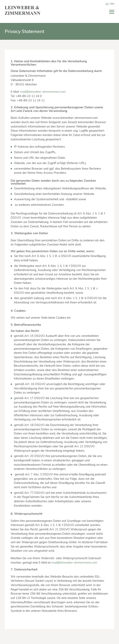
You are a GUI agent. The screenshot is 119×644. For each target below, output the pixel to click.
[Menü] (112, 12)
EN (113, 4)
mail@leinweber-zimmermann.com (43, 92)
